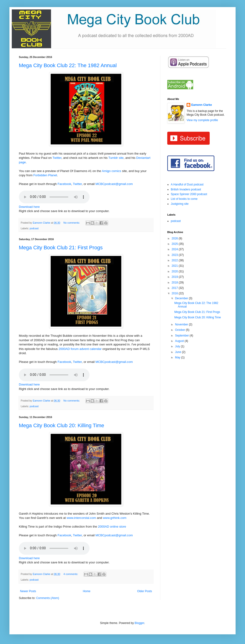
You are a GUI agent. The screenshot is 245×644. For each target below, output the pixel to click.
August (180, 341)
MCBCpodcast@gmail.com (114, 184)
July (178, 346)
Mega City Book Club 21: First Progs (61, 248)
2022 (175, 260)
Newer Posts (28, 591)
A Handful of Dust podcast (187, 185)
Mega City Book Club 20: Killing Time (61, 425)
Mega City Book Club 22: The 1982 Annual (68, 65)
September (182, 336)
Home (87, 591)
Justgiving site (180, 204)
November (182, 324)
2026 (175, 238)
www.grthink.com (115, 518)
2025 (175, 244)
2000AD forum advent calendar (80, 349)
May (178, 357)
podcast (34, 228)
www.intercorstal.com (81, 518)
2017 (175, 288)
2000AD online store (112, 527)
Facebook (64, 184)
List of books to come (184, 199)
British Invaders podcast (186, 189)
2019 (175, 277)
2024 (175, 249)
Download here (29, 207)
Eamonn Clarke (202, 105)
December (182, 298)
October (180, 330)
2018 (175, 283)
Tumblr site (116, 158)
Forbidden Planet (45, 175)
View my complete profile (202, 120)
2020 (175, 271)
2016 (175, 293)
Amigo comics (111, 171)
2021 (175, 266)
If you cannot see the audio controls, (54, 197)
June (178, 352)
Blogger (139, 623)
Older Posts (145, 591)
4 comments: (71, 574)
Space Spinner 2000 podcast (189, 194)
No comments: (72, 223)
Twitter (57, 158)
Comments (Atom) (47, 598)
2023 (175, 255)
